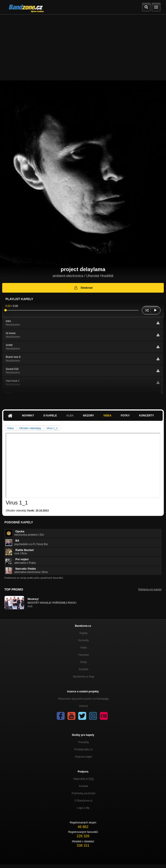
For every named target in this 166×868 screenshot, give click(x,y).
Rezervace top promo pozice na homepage (83, 699)
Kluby (84, 662)
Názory (88, 416)
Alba (70, 416)
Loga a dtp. (84, 808)
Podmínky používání (84, 793)
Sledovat (83, 288)
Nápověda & (83, 779)
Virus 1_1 (52, 428)
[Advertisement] (83, 47)
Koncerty (147, 416)
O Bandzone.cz (84, 801)
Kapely (84, 633)
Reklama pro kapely (150, 589)
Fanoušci (84, 655)
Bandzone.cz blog (83, 677)
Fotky (125, 416)
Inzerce (83, 706)
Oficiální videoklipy (30, 428)
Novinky (28, 416)
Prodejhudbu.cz (83, 749)
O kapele (50, 416)
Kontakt (84, 786)
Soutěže (84, 669)
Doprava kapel (83, 757)
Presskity (84, 742)
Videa (107, 416)
